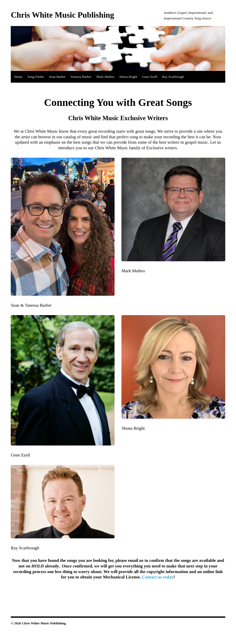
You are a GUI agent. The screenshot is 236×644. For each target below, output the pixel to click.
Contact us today (158, 577)
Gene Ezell (150, 77)
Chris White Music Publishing (62, 15)
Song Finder (36, 77)
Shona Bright (128, 77)
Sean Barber (57, 77)
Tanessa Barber (81, 77)
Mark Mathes (105, 77)
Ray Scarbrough (173, 77)
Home (18, 77)
